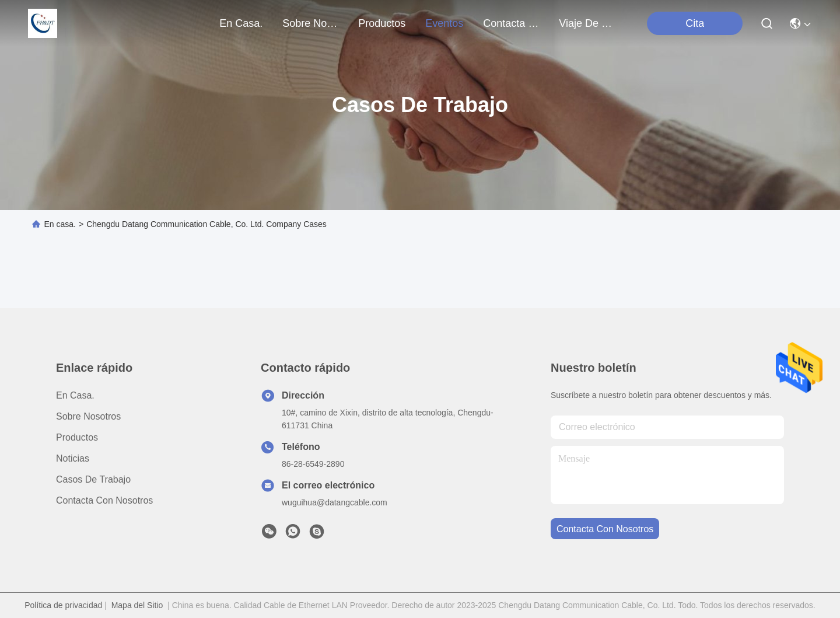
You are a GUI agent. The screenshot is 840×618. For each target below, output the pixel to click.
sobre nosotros (310, 23)
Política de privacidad (63, 605)
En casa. (241, 23)
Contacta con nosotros (104, 500)
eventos (444, 23)
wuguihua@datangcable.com (335, 502)
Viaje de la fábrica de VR (587, 23)
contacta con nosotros (511, 23)
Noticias (73, 458)
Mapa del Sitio (137, 605)
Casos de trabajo (93, 479)
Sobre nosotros (88, 416)
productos (382, 23)
